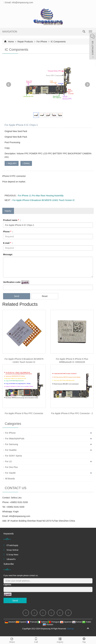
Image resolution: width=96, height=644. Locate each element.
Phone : (8, 232)
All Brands (10, 479)
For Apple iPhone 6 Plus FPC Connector (24, 413)
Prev (9, 85)
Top (84, 640)
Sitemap (70, 629)
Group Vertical (12, 550)
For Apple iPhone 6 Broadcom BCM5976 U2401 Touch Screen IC (44, 200)
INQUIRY (12, 163)
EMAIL (26, 163)
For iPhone (42, 42)
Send (17, 296)
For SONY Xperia (13, 456)
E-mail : (8, 243)
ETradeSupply (12, 545)
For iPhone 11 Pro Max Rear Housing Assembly (41, 196)
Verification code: (12, 282)
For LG (8, 461)
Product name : (12, 220)
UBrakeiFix (11, 559)
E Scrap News (12, 555)
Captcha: (7, 585)
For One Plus (11, 467)
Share (12, 640)
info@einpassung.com (20, 516)
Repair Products (25, 42)
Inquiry (60, 640)
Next (87, 85)
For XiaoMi (10, 473)
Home (11, 42)
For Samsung (12, 444)
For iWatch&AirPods (15, 439)
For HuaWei (11, 450)
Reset (45, 296)
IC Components (58, 42)
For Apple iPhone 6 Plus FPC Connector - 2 (72, 413)
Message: (8, 254)
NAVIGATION (10, 32)
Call (36, 640)
